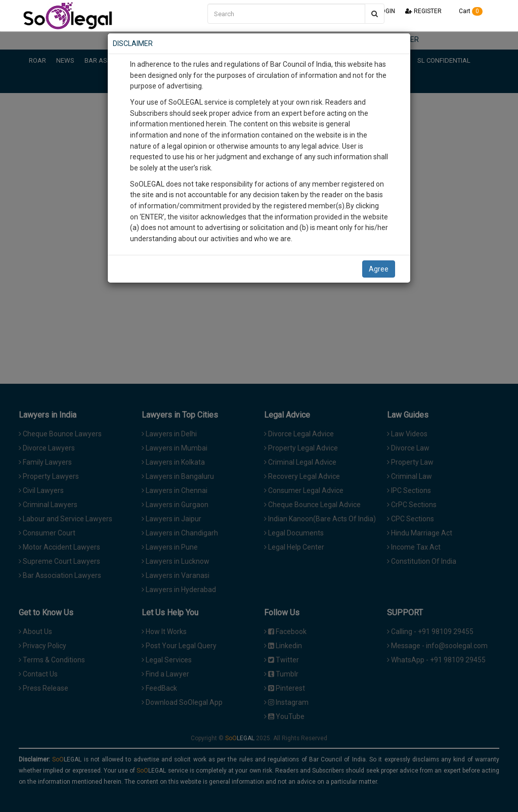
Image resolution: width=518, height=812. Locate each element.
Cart (467, 11)
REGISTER (423, 11)
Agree (379, 269)
